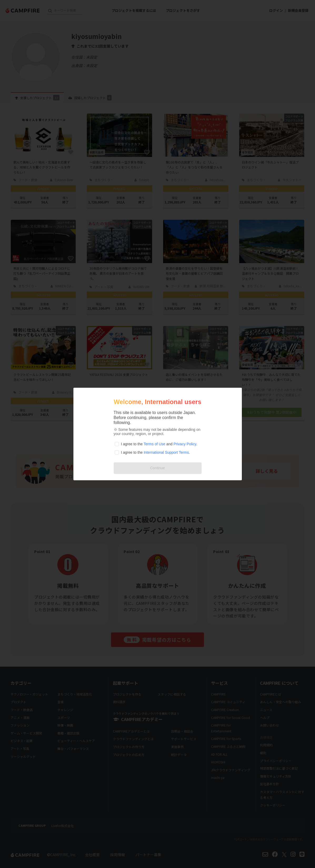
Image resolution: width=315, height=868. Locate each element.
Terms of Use (154, 444)
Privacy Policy (185, 444)
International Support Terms (166, 452)
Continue (157, 468)
